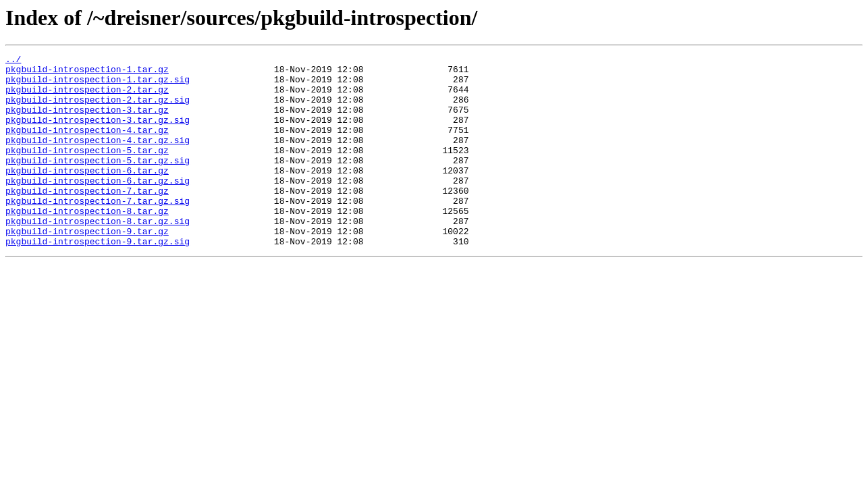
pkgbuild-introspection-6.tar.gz (87, 194)
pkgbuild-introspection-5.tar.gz (87, 170)
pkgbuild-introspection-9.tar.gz (87, 267)
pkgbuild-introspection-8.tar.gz (87, 243)
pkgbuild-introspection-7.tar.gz (87, 219)
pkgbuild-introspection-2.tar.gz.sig (98, 109)
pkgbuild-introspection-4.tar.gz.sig (98, 158)
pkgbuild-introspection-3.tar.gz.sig (98, 134)
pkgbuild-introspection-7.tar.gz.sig (98, 231)
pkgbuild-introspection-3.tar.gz (87, 122)
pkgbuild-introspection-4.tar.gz (87, 146)
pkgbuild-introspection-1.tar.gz (87, 73)
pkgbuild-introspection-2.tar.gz (87, 97)
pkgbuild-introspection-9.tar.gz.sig (98, 279)
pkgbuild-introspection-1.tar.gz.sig (98, 85)
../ (13, 61)
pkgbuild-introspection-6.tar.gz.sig (98, 207)
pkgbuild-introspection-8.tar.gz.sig (98, 255)
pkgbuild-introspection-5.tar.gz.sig (98, 182)
